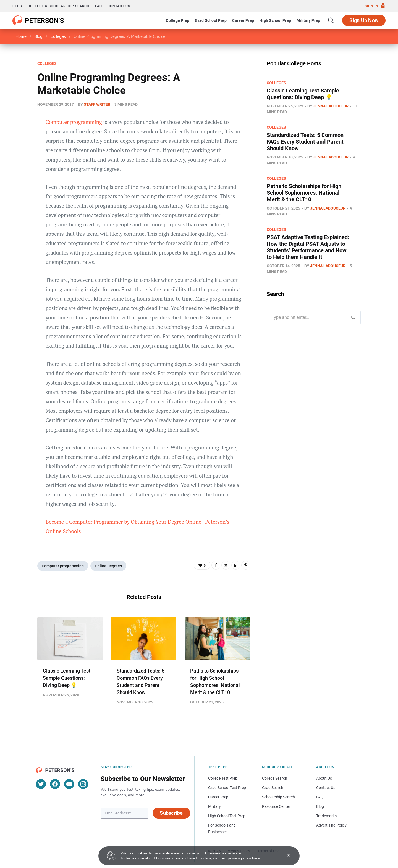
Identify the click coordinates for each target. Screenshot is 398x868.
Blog (17, 6)
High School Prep (275, 20)
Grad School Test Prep (227, 788)
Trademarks (326, 816)
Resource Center (276, 806)
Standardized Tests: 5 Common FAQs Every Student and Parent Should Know (305, 142)
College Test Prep (223, 778)
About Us (324, 778)
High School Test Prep (227, 816)
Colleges (58, 36)
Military (214, 806)
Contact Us (326, 788)
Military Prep (308, 20)
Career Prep (243, 20)
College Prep (178, 20)
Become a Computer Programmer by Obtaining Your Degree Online (123, 522)
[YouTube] (69, 784)
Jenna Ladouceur (331, 106)
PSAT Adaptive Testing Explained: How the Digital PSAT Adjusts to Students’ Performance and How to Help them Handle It (308, 247)
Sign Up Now (364, 20)
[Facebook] (55, 784)
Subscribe (171, 813)
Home (21, 36)
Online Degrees (108, 566)
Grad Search (273, 788)
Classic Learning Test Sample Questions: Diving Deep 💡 (67, 678)
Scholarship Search (278, 797)
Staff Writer (97, 104)
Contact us (119, 6)
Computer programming (74, 122)
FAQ (99, 6)
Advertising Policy (331, 825)
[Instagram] (83, 784)
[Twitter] (41, 784)
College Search (275, 778)
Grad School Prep (211, 20)
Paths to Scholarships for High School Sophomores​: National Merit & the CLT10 (304, 193)
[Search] (331, 20)
